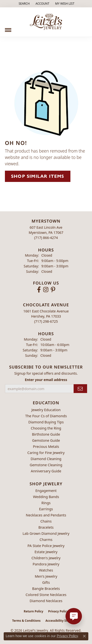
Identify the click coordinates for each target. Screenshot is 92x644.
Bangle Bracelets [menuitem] (46, 589)
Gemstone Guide (46, 440)
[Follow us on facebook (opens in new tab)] (39, 290)
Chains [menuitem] (46, 521)
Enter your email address (46, 380)
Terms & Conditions (26, 621)
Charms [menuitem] (46, 540)
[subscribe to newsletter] (80, 389)
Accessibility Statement (63, 621)
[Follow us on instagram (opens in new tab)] (46, 290)
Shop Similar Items (38, 176)
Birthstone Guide (46, 434)
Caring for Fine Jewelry (46, 453)
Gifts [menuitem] (46, 582)
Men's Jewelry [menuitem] (46, 576)
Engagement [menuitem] (46, 491)
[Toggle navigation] (8, 28)
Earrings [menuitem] (46, 509)
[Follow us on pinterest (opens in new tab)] (53, 290)
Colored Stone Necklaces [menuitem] (46, 595)
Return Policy (34, 611)
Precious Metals (46, 447)
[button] (24, 4)
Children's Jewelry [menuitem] (46, 558)
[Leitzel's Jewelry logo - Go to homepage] (46, 22)
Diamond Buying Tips (46, 422)
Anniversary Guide (46, 471)
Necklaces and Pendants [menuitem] (46, 515)
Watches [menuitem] (46, 570)
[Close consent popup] (84, 636)
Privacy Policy (58, 611)
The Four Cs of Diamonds (46, 416)
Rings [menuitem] (46, 503)
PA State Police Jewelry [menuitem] (46, 546)
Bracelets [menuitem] (46, 527)
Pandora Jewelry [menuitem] (46, 564)
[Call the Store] (46, 238)
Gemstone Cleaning (46, 465)
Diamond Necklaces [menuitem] (46, 601)
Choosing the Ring (46, 428)
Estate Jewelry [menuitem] (46, 552)
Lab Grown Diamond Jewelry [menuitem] (46, 533)
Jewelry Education (46, 410)
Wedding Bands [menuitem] (46, 497)
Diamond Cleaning (46, 459)
